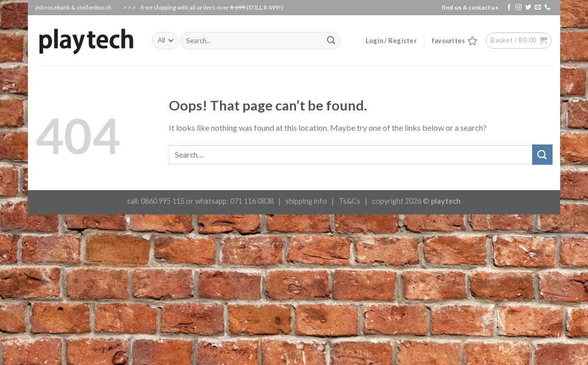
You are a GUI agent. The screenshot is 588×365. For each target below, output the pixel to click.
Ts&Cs (350, 201)
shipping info (306, 201)
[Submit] (542, 154)
